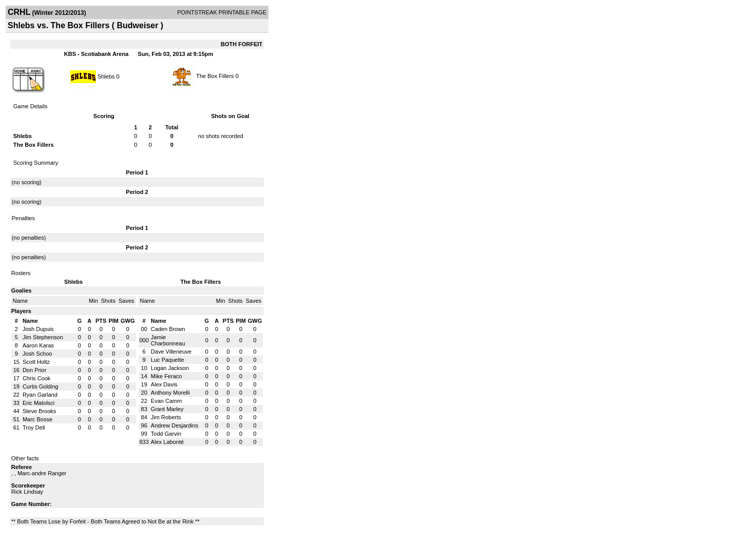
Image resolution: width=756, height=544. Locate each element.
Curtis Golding (41, 386)
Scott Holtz (36, 362)
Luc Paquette (168, 360)
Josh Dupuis (38, 329)
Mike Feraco (167, 376)
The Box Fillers (215, 76)
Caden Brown (168, 329)
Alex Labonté (167, 442)
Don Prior (34, 370)
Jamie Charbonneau (168, 340)
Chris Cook (36, 378)
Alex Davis (164, 384)
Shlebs (106, 76)
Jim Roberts (166, 417)
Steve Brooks (39, 411)
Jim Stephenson (43, 337)
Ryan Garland (40, 395)
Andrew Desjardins (175, 425)
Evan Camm (167, 401)
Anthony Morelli (170, 393)
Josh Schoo (37, 354)
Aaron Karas (38, 345)
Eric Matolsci (38, 403)
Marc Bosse (37, 419)
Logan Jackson (170, 368)
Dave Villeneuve (171, 352)
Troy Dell (34, 428)
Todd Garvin (166, 434)
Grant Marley (167, 409)
